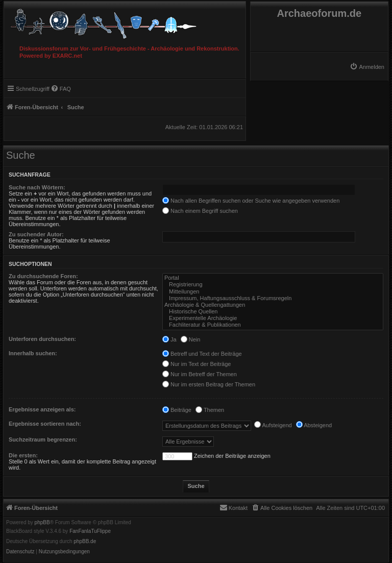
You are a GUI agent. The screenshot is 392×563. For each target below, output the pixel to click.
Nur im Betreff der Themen (200, 374)
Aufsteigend (273, 425)
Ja (169, 339)
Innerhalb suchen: (33, 353)
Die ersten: (23, 455)
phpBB (42, 523)
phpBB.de (85, 542)
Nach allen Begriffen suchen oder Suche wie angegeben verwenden (251, 201)
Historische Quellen (273, 312)
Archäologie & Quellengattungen (273, 305)
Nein (191, 339)
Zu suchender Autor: (36, 234)
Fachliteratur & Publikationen (273, 325)
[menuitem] (367, 67)
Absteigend (314, 425)
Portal (273, 278)
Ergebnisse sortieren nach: (45, 424)
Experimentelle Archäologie (273, 318)
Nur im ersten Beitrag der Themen (209, 384)
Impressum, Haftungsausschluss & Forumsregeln (273, 298)
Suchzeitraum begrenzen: (43, 439)
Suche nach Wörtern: (37, 187)
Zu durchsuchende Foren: (43, 276)
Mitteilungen (273, 292)
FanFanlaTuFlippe (90, 531)
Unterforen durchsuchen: (42, 339)
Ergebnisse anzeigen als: (42, 409)
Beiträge (177, 410)
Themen (210, 410)
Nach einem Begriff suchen (200, 211)
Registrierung (273, 285)
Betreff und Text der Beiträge (202, 354)
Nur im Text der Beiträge (197, 364)
